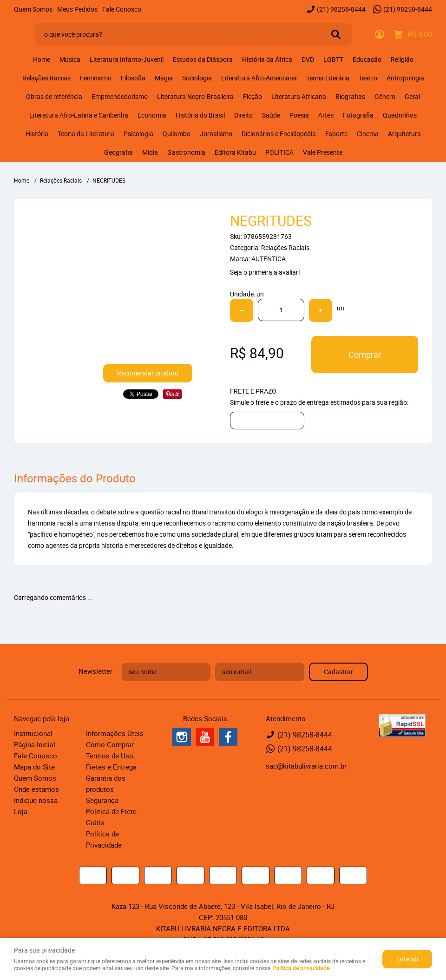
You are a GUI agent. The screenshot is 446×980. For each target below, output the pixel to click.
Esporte (336, 134)
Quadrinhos (400, 115)
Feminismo (96, 78)
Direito (243, 115)
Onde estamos (36, 789)
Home (42, 59)
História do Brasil (200, 115)
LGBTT (333, 59)
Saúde (271, 115)
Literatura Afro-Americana (259, 78)
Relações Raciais (46, 78)
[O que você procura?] (336, 34)
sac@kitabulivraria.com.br (306, 766)
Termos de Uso (110, 756)
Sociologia (197, 78)
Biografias (350, 96)
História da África (267, 59)
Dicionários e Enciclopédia (279, 134)
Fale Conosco (122, 9)
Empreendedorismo (120, 96)
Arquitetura (404, 134)
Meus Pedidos (77, 9)
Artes (326, 115)
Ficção (253, 96)
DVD (308, 59)
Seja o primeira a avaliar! (265, 272)
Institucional (33, 733)
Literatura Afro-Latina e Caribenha (79, 115)
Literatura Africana (299, 96)
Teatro (368, 78)
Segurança (102, 800)
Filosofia (133, 78)
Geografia (118, 152)
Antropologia (405, 78)
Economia (152, 115)
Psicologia (138, 134)
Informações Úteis (115, 733)
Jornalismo (216, 134)
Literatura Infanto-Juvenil (127, 59)
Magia (164, 78)
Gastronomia (186, 152)
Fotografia (358, 115)
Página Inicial (35, 744)
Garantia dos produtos (106, 783)
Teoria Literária (328, 78)
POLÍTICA (279, 152)
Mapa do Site (34, 767)
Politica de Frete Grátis (111, 817)
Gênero (385, 96)
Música (70, 59)
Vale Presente (323, 152)
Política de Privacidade (104, 839)
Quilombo (177, 134)
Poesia (299, 115)
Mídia (150, 152)
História (37, 134)
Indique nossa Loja (36, 806)
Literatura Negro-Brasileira (195, 96)
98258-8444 (341, 9)
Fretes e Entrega (111, 767)
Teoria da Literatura (86, 134)
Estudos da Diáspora (203, 59)
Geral (412, 96)
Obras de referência (54, 96)
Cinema (368, 134)
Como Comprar (110, 744)
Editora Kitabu (235, 152)
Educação (367, 59)
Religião (402, 59)
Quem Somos (33, 9)
